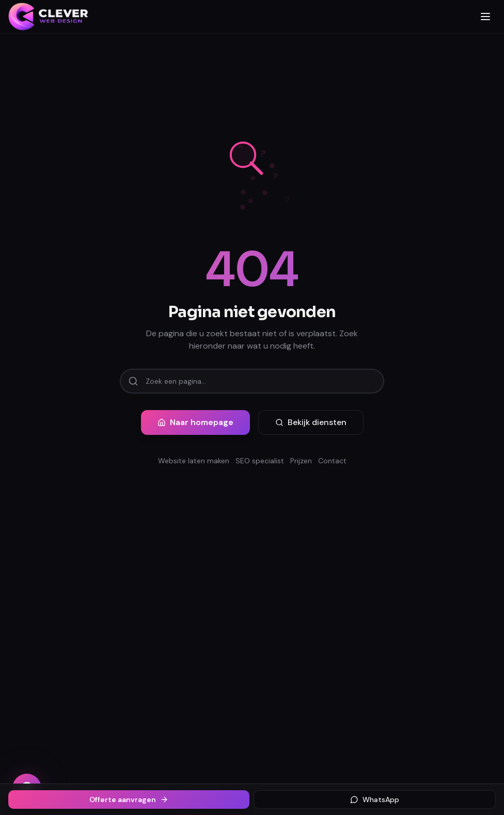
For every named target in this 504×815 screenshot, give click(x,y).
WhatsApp (375, 800)
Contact (332, 461)
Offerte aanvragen (129, 800)
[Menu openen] (485, 17)
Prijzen (301, 461)
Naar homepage (195, 422)
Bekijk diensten (311, 422)
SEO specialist (260, 461)
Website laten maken (194, 461)
